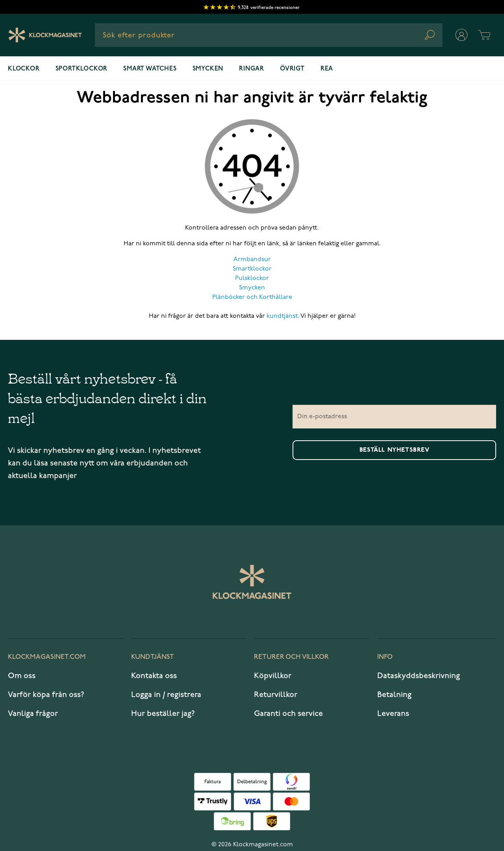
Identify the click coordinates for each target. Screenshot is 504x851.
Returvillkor (276, 695)
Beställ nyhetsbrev (395, 450)
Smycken (208, 69)
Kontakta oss (154, 676)
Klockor (24, 69)
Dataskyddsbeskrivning (419, 676)
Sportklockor (82, 69)
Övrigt (292, 69)
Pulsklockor (252, 278)
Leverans (393, 714)
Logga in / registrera (166, 695)
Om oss (22, 676)
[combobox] (269, 35)
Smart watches (150, 69)
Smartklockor (252, 269)
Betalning (394, 695)
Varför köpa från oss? (46, 695)
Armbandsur (252, 260)
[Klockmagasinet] (45, 35)
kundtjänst (282, 316)
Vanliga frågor (33, 714)
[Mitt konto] (461, 35)
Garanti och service (288, 714)
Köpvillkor (273, 676)
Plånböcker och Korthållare (252, 297)
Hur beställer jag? (163, 714)
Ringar (252, 69)
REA (327, 69)
